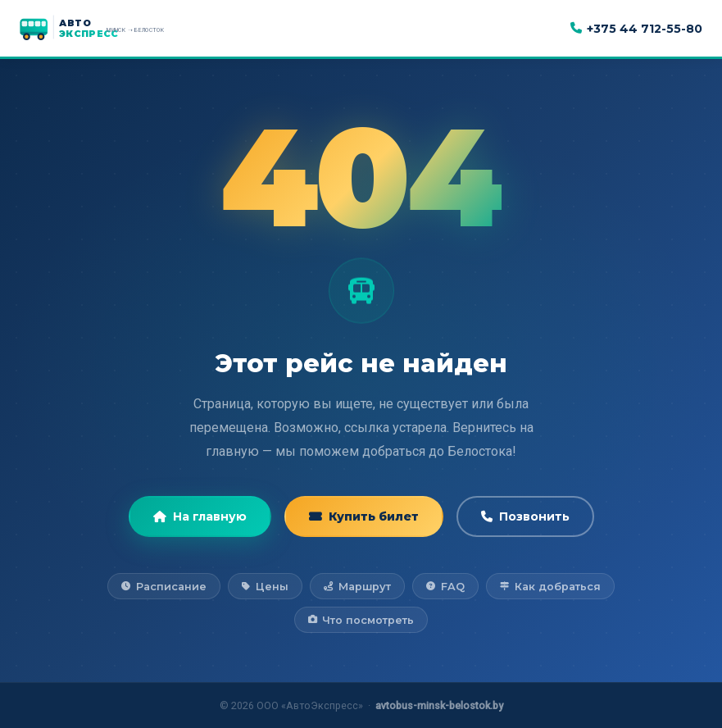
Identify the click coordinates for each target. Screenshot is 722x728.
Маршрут (357, 587)
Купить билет (364, 516)
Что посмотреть (361, 620)
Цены (265, 587)
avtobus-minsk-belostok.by (439, 705)
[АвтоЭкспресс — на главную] (110, 29)
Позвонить (525, 516)
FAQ (445, 587)
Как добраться (550, 587)
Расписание (163, 587)
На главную (200, 516)
